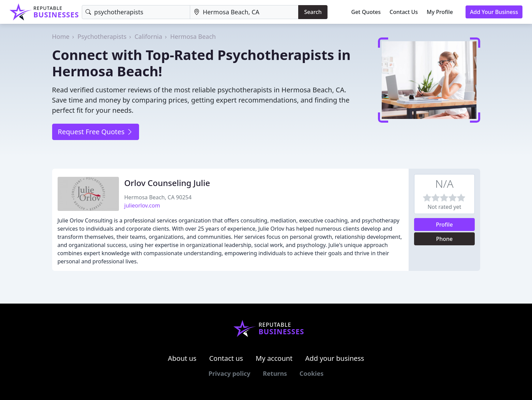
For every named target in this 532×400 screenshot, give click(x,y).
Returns (275, 373)
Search (313, 12)
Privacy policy (230, 373)
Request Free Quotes (96, 132)
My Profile (440, 12)
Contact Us (404, 12)
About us (182, 358)
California (148, 36)
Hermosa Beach (193, 36)
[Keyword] (136, 12)
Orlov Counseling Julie (167, 183)
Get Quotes (366, 12)
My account (274, 358)
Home (61, 36)
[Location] (244, 12)
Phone (444, 239)
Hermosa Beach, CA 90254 (158, 197)
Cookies (311, 373)
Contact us (226, 358)
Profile (444, 225)
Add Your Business (494, 12)
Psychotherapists (102, 36)
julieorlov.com (142, 205)
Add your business (335, 358)
